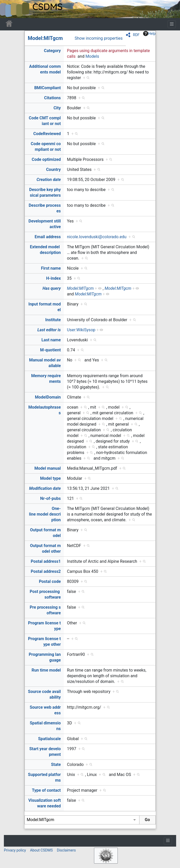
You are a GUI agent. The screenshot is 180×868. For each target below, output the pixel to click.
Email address (48, 237)
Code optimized (46, 159)
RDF (136, 35)
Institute (53, 320)
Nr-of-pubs (51, 498)
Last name (51, 340)
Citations (53, 98)
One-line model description (45, 514)
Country (53, 170)
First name (51, 268)
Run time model (46, 670)
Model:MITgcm (45, 38)
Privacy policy (15, 850)
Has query (52, 288)
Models (92, 56)
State (56, 764)
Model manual (48, 468)
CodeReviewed (47, 134)
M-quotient (50, 350)
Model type (50, 478)
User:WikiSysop (81, 330)
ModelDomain (48, 397)
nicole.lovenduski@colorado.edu (97, 237)
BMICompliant (48, 88)
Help (149, 34)
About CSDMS (41, 850)
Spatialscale (49, 739)
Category (52, 51)
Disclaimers (66, 850)
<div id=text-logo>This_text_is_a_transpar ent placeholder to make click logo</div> (8, 9)
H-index (54, 278)
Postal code (50, 581)
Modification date (45, 488)
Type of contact (46, 790)
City (57, 108)
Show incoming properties (99, 38)
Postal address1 (46, 561)
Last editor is (49, 330)
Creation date (49, 180)
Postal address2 (46, 571)
